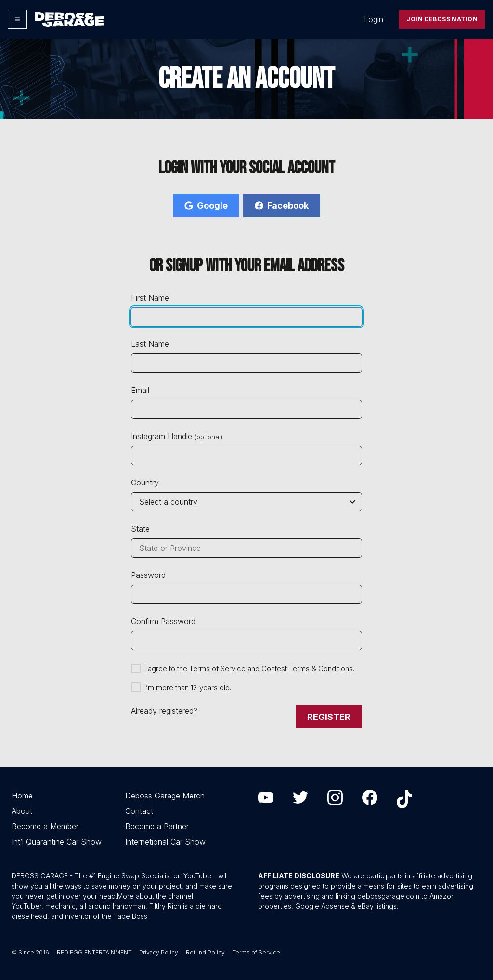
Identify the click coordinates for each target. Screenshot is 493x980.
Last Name (150, 344)
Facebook (282, 205)
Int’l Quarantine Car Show (57, 842)
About (22, 811)
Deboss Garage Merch (165, 796)
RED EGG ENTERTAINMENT (94, 952)
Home (22, 796)
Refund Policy (205, 952)
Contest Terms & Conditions (307, 669)
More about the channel (155, 896)
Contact (139, 811)
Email (140, 390)
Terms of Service (217, 669)
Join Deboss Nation (442, 19)
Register (329, 717)
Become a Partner (157, 826)
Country (145, 483)
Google (206, 205)
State (140, 529)
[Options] (17, 19)
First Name (150, 298)
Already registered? (164, 711)
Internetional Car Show (165, 842)
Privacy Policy (159, 952)
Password (148, 575)
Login (374, 19)
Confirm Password (163, 621)
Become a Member (45, 826)
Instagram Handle (177, 436)
